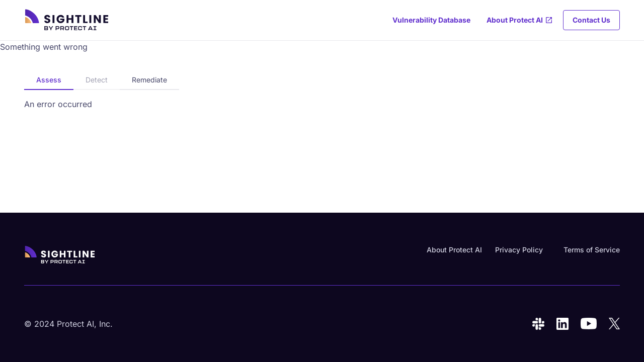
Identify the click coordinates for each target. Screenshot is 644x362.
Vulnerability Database (431, 20)
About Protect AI (454, 250)
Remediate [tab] (149, 80)
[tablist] (102, 80)
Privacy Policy (519, 250)
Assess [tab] (49, 80)
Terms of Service (592, 250)
